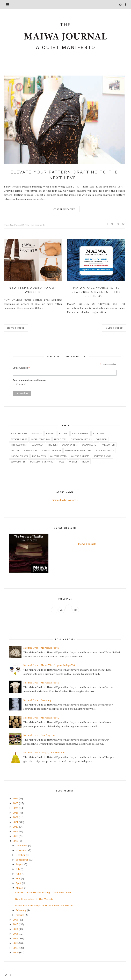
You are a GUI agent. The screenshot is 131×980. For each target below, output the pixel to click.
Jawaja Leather (90, 444)
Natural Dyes (39, 456)
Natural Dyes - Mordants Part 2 (41, 717)
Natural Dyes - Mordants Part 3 (41, 682)
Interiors (53, 444)
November (22, 850)
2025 (16, 803)
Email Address (21, 368)
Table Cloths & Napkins (41, 461)
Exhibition (101, 439)
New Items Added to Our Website (33, 290)
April (19, 883)
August (20, 864)
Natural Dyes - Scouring (37, 700)
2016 (16, 919)
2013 (15, 933)
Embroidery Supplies (81, 439)
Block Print (99, 433)
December (22, 845)
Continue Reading (64, 209)
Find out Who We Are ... (65, 500)
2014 (16, 929)
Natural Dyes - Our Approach (40, 735)
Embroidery (60, 439)
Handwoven (37, 444)
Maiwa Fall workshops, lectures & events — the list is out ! (96, 292)
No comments (38, 225)
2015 (16, 924)
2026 (16, 798)
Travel (61, 461)
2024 (16, 808)
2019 (16, 831)
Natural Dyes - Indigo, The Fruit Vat (44, 752)
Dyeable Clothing (41, 439)
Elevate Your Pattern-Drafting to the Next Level (64, 175)
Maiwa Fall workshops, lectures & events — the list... (45, 905)
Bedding (63, 433)
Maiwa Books (31, 450)
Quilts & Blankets (80, 456)
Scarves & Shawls (102, 456)
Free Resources (19, 444)
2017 (15, 841)
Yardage (73, 461)
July (18, 869)
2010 (16, 948)
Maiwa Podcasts (87, 543)
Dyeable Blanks (19, 439)
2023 (16, 812)
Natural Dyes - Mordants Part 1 (41, 647)
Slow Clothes (18, 461)
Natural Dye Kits (19, 456)
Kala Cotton (108, 444)
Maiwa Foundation (51, 450)
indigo (85, 461)
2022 (16, 817)
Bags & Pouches (19, 433)
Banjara (50, 433)
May (18, 878)
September (22, 859)
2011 (15, 943)
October (20, 855)
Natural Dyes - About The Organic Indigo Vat (49, 665)
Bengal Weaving (81, 433)
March (19, 888)
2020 (16, 826)
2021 (15, 822)
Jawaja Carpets (70, 444)
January (20, 915)
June (18, 873)
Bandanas (37, 433)
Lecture (15, 450)
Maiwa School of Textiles (78, 450)
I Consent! (20, 384)
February (21, 910)
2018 (16, 836)
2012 (15, 938)
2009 (16, 952)
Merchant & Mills (105, 450)
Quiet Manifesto (58, 456)
